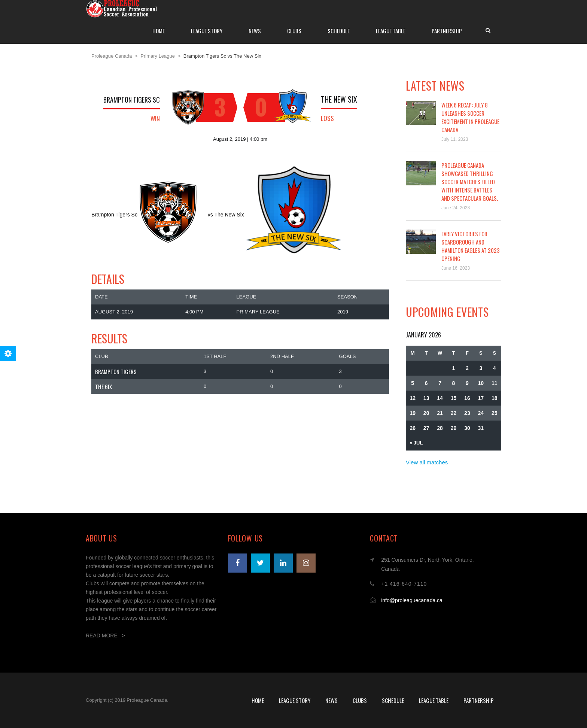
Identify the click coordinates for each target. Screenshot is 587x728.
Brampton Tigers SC (132, 100)
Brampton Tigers (116, 371)
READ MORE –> (105, 636)
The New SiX (339, 99)
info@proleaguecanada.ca (412, 600)
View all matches (427, 462)
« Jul (416, 443)
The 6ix (104, 386)
